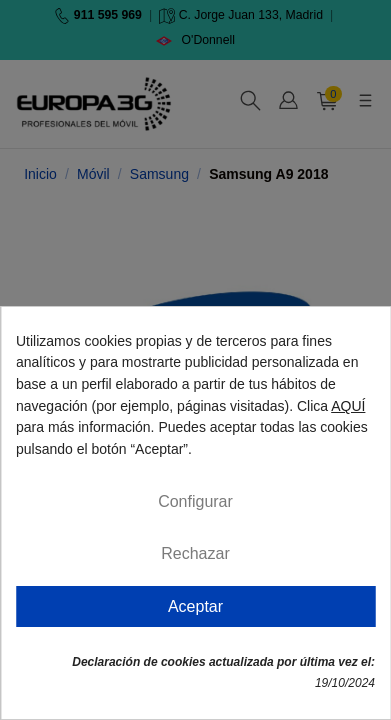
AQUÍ (348, 406)
